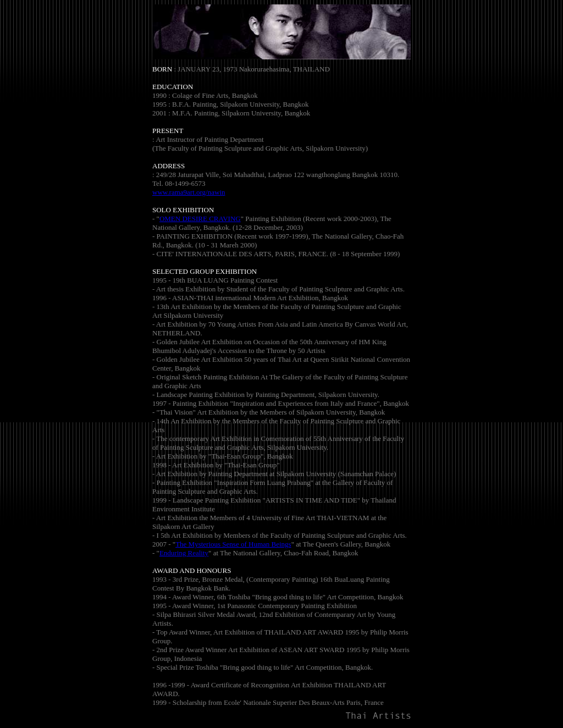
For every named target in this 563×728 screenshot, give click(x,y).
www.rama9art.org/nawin (189, 192)
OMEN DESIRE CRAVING (200, 219)
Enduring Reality (184, 553)
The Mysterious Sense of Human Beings (233, 544)
